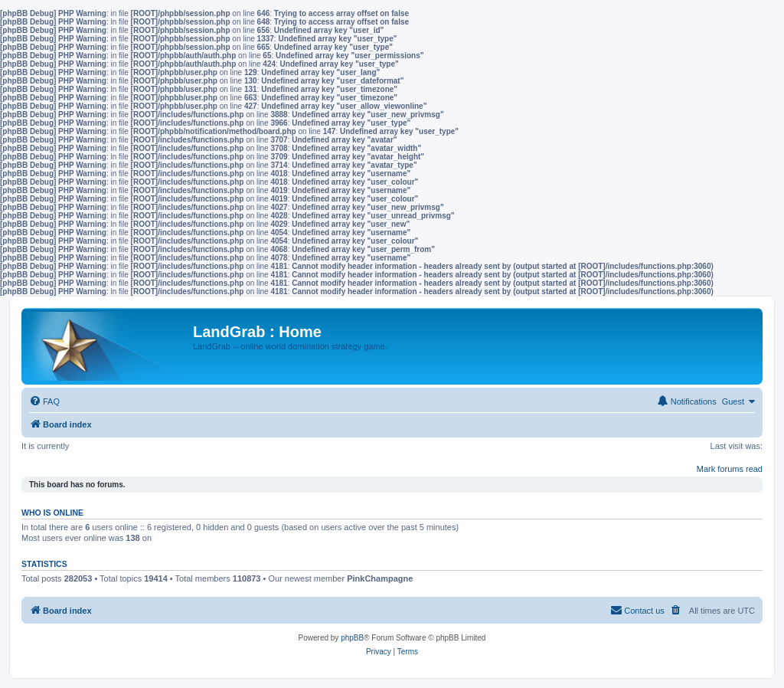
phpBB (352, 638)
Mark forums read (730, 469)
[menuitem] (44, 401)
